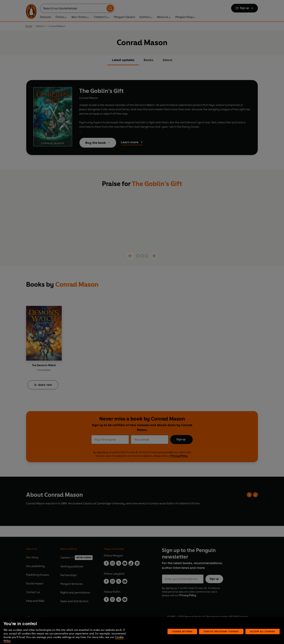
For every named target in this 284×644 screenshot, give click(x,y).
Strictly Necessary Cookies (221, 636)
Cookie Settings (182, 636)
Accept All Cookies (263, 636)
